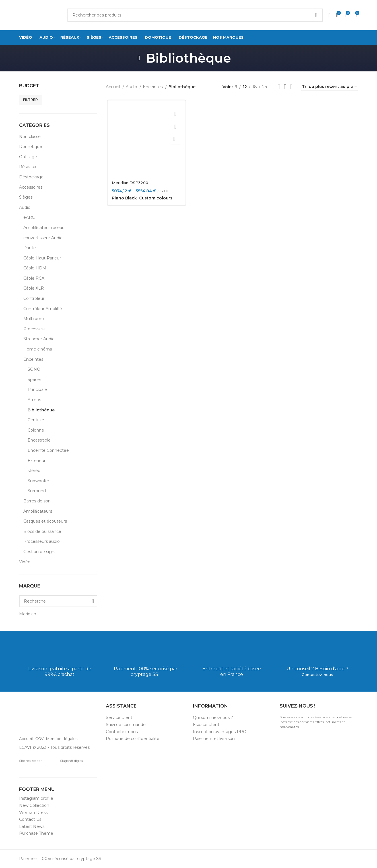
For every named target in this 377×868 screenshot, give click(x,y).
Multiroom (34, 319)
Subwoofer (38, 481)
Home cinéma (38, 349)
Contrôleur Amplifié (43, 309)
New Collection (34, 805)
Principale (37, 389)
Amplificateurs (38, 511)
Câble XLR (34, 288)
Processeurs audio (42, 541)
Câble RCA (34, 278)
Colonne (36, 430)
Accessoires (31, 187)
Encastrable (39, 440)
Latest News (32, 826)
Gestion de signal (40, 552)
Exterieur (37, 461)
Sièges (26, 197)
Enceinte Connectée (48, 450)
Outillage (28, 157)
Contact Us (30, 819)
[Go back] (139, 58)
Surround (37, 491)
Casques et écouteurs (45, 521)
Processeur (35, 329)
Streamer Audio (39, 339)
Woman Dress (33, 813)
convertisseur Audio (43, 238)
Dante (30, 248)
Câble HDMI (36, 268)
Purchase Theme (36, 833)
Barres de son (37, 501)
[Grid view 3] (285, 87)
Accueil (114, 87)
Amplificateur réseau (44, 228)
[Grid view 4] (291, 87)
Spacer (34, 380)
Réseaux (28, 167)
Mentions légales (62, 739)
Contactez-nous (317, 674)
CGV (39, 739)
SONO (34, 369)
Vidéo (25, 562)
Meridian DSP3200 (131, 183)
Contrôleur (34, 298)
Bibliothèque (41, 410)
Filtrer (30, 100)
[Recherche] (58, 601)
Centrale (36, 420)
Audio (25, 207)
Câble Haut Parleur (42, 258)
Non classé (30, 137)
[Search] (195, 15)
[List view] (279, 87)
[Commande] (330, 87)
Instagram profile (36, 798)
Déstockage (31, 177)
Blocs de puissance (42, 531)
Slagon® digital (64, 761)
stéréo (34, 471)
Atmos (34, 400)
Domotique (31, 147)
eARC (29, 217)
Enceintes (33, 359)
